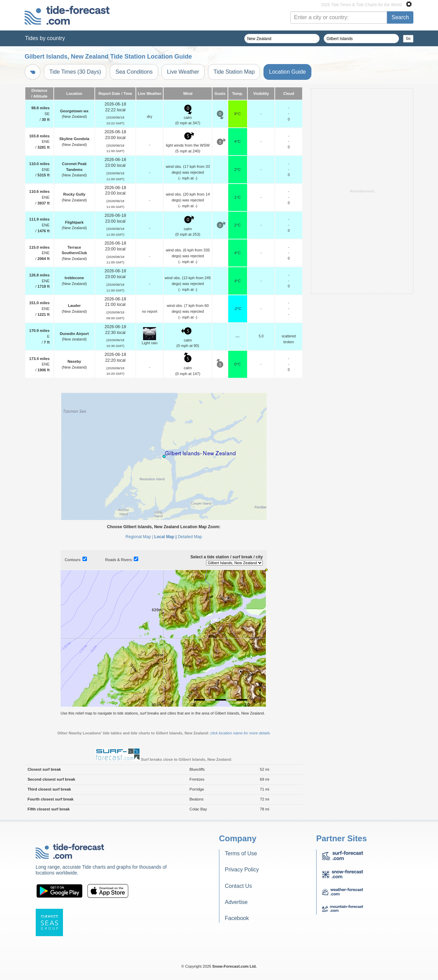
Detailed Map (190, 537)
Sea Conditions (134, 72)
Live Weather (183, 72)
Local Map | (165, 537)
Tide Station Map (234, 72)
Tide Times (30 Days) (75, 72)
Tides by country (45, 38)
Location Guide (287, 72)
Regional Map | (139, 537)
